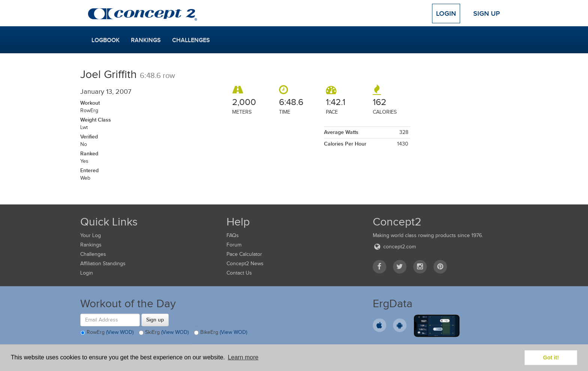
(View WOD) (120, 332)
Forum (234, 245)
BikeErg (220, 333)
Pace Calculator (244, 254)
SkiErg (164, 333)
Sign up (155, 320)
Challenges (191, 40)
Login (446, 14)
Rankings (146, 40)
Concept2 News (245, 264)
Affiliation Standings (103, 264)
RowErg (107, 333)
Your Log (91, 235)
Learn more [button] (243, 357)
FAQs (233, 235)
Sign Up (487, 14)
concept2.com (394, 247)
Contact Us (239, 273)
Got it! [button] (551, 357)
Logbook (106, 40)
